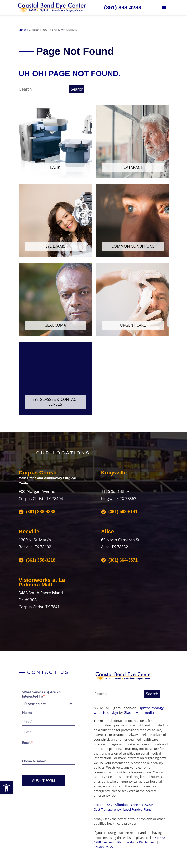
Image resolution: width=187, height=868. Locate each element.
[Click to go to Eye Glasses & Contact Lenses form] (55, 378)
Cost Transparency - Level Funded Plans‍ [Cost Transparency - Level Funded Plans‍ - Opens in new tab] (122, 809)
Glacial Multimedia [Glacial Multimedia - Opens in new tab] (139, 712)
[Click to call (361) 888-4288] (123, 7)
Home (23, 30)
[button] (6, 788)
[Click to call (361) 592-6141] (119, 512)
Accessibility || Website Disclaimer (129, 842)
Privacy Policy (103, 847)
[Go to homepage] (52, 8)
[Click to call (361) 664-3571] (119, 560)
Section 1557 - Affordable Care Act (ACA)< (124, 805)
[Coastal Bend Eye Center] (124, 676)
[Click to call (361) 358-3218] (37, 560)
